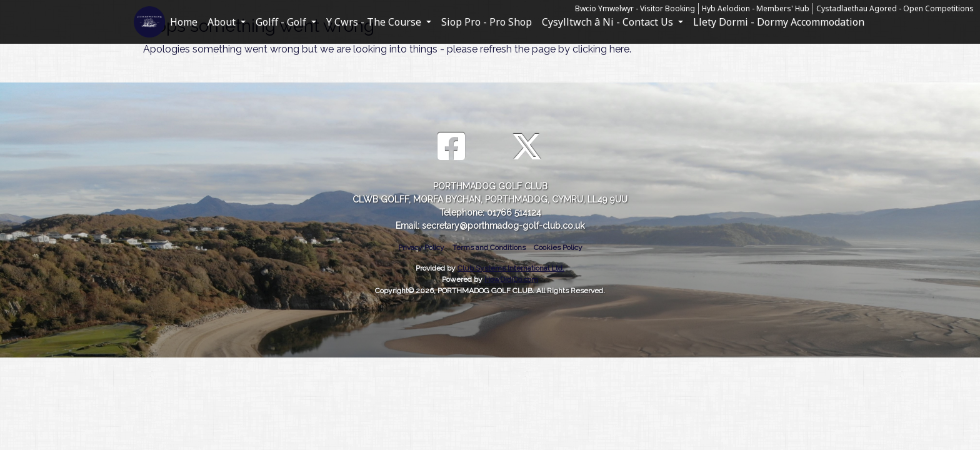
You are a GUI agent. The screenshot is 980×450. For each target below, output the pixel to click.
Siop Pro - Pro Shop (487, 22)
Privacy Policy (421, 247)
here (619, 49)
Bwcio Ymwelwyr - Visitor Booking (635, 8)
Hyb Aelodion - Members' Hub (756, 8)
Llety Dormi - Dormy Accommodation (779, 22)
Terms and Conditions (489, 247)
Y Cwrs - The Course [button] (375, 22)
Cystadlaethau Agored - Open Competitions (895, 8)
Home (184, 22)
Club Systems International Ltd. (511, 268)
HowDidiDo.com (511, 279)
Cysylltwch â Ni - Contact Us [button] (609, 22)
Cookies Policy (558, 247)
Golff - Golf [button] (282, 22)
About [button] (223, 22)
